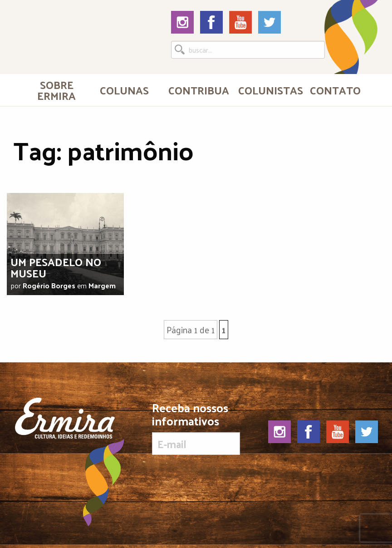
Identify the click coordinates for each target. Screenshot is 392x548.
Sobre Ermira (56, 90)
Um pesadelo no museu (56, 267)
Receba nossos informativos (196, 428)
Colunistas (269, 90)
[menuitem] (57, 90)
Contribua (199, 90)
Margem (102, 285)
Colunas (124, 90)
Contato (335, 90)
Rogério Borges (49, 285)
